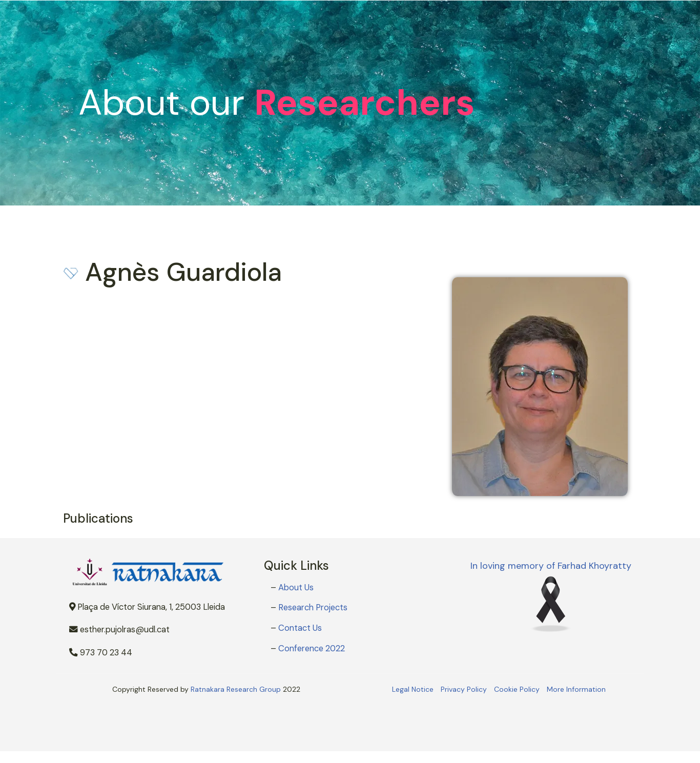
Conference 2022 (312, 648)
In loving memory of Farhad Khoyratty (551, 566)
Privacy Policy (464, 689)
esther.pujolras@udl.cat (119, 630)
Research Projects (313, 607)
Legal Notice (413, 689)
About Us (296, 587)
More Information (576, 689)
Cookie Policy (517, 689)
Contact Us (300, 628)
